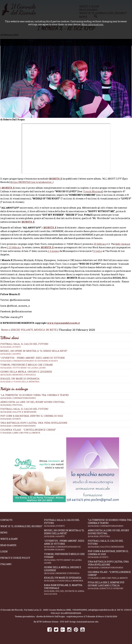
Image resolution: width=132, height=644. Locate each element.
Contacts (6, 522)
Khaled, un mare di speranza (66, 581)
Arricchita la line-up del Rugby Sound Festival (32, 404)
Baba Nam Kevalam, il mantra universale (66, 592)
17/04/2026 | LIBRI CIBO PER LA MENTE (20, 435)
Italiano (6, 566)
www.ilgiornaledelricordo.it (63, 325)
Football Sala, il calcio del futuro (24, 411)
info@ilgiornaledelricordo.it (102, 612)
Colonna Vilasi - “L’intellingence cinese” (28, 432)
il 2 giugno (53, 253)
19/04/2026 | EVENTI (11, 421)
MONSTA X (56, 181)
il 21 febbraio (14, 250)
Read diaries (8, 547)
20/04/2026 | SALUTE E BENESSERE (18, 414)
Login (4, 554)
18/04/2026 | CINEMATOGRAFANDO (18, 428)
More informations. (93, 24)
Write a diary (9, 541)
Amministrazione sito (88, 624)
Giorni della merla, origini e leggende (66, 572)
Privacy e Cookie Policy (15, 560)
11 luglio (98, 253)
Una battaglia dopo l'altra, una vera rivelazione (34, 425)
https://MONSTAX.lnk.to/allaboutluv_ (32, 184)
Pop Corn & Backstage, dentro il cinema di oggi (32, 418)
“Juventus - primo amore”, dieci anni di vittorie (66, 547)
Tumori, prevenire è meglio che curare (66, 561)
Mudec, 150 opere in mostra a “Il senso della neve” (66, 354)
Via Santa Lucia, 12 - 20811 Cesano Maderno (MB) (47, 612)
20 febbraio (100, 246)
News (5, 332)
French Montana (93, 194)
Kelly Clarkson (123, 246)
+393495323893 (80, 612)
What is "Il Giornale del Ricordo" (21, 528)
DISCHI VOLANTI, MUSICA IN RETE (34, 332)
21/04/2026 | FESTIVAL (11, 407)
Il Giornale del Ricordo (12, 612)
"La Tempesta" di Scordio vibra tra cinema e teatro (35, 397)
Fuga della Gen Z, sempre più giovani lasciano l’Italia (110, 588)
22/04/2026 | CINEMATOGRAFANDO (18, 400)
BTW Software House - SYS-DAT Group (56, 624)
